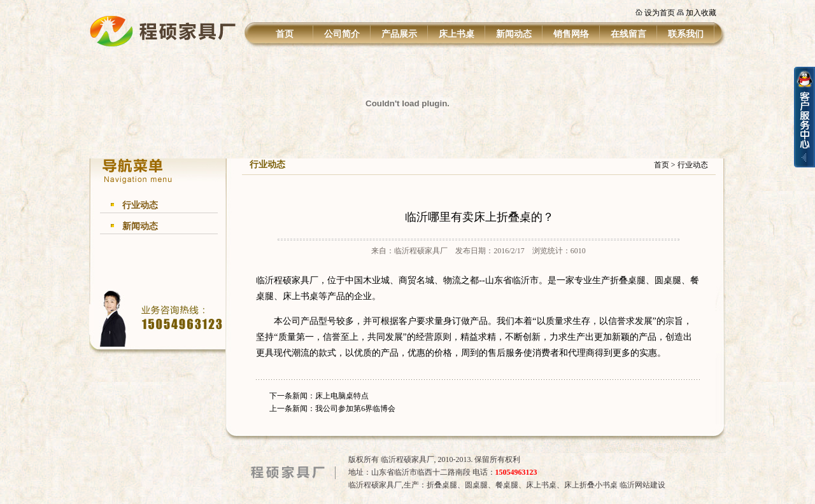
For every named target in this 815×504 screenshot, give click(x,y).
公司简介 (342, 34)
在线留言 (628, 34)
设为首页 (660, 13)
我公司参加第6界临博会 (355, 409)
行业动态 (140, 205)
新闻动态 (514, 34)
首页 (285, 34)
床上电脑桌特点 (342, 396)
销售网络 (571, 34)
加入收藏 (701, 13)
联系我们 (686, 34)
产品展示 (399, 34)
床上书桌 (457, 34)
